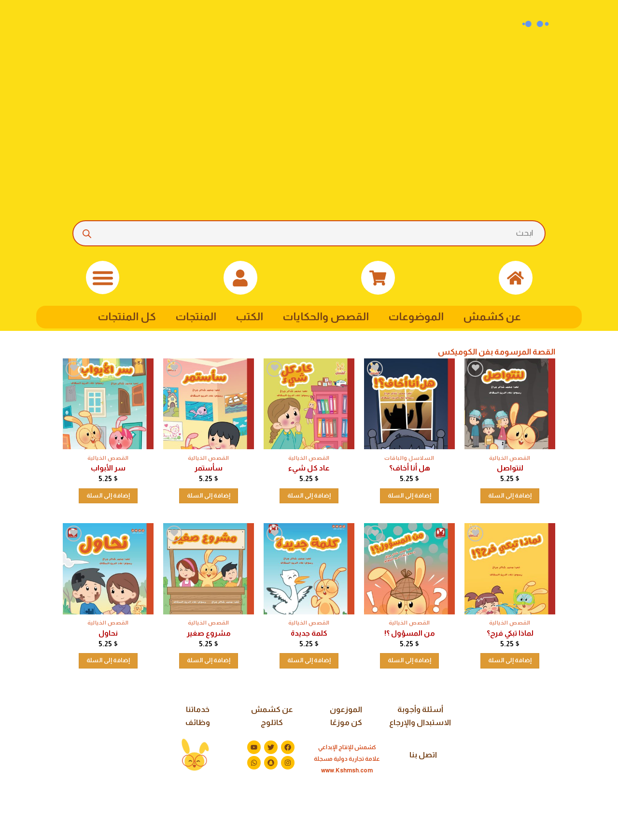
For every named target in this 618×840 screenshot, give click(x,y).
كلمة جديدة (309, 633)
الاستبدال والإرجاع (420, 722)
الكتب (249, 317)
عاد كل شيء (309, 468)
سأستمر (209, 468)
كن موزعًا (346, 722)
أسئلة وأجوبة (420, 709)
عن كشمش (492, 317)
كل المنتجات (127, 317)
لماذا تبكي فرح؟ (510, 633)
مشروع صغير (209, 633)
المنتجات (196, 317)
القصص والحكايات (326, 317)
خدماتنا (198, 709)
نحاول (108, 633)
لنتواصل (510, 468)
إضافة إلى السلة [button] (510, 496)
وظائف (198, 722)
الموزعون (346, 709)
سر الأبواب (108, 468)
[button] (103, 278)
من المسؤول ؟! (410, 633)
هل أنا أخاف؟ (410, 468)
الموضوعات (416, 317)
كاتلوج (272, 722)
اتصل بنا (423, 755)
